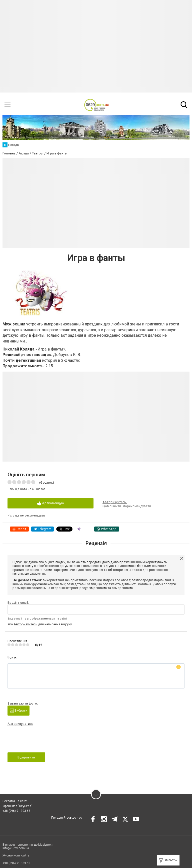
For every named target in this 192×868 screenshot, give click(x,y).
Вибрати (18, 711)
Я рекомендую (50, 503)
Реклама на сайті (15, 801)
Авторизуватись (20, 724)
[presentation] (45, 741)
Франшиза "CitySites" (17, 806)
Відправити (26, 757)
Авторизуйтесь (115, 502)
